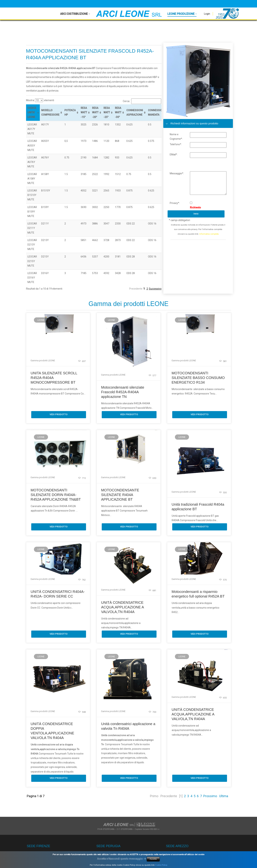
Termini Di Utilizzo (104, 861)
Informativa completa (209, 234)
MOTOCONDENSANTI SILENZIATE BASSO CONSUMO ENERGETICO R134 (198, 378)
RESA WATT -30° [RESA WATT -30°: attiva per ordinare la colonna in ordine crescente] (118, 112)
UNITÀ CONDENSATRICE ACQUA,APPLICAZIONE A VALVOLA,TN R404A (122, 611)
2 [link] (147, 289)
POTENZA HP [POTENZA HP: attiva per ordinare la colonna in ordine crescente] (70, 112)
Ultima (224, 782)
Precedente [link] (136, 289)
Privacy (83, 861)
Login (207, 14)
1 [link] (144, 289)
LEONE (41, 320)
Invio (196, 214)
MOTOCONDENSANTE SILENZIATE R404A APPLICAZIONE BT (120, 494)
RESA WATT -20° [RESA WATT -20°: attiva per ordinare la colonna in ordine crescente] (95, 112)
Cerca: (142, 101)
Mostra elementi (40, 100)
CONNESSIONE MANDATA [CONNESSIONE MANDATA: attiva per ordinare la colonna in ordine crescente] (157, 112)
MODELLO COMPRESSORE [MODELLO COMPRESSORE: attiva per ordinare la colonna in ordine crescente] (50, 112)
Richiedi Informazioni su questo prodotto (191, 123)
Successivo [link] (155, 289)
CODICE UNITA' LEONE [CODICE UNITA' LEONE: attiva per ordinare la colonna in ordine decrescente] (32, 112)
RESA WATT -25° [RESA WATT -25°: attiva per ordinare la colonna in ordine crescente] (107, 112)
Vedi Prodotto (59, 414)
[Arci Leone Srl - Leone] (129, 14)
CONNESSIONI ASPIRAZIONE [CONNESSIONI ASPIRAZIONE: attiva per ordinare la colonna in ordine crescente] (135, 112)
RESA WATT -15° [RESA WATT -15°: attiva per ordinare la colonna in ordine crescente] (84, 112)
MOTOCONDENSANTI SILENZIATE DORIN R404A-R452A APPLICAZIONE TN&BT (56, 494)
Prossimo (210, 782)
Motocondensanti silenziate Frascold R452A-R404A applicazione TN (123, 392)
